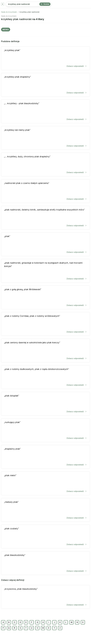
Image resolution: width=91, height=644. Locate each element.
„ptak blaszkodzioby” (45, 563)
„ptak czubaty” (45, 537)
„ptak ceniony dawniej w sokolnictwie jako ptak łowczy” (45, 351)
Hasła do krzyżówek (9, 12)
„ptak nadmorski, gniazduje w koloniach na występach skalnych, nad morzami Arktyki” (45, 271)
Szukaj (45, 4)
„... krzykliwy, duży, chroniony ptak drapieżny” (45, 165)
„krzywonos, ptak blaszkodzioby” (45, 597)
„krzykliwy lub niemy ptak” (45, 138)
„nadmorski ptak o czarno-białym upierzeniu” (45, 191)
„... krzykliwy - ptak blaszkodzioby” (45, 112)
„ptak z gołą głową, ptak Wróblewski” (45, 298)
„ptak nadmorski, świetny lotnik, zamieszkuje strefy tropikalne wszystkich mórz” (45, 218)
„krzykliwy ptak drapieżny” (45, 85)
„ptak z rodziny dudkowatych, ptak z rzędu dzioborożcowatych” (45, 377)
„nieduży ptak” (45, 510)
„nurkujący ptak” (45, 430)
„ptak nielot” (45, 484)
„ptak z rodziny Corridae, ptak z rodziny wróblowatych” (45, 324)
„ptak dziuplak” (45, 404)
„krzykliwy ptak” (45, 58)
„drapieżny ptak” (45, 457)
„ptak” (45, 244)
